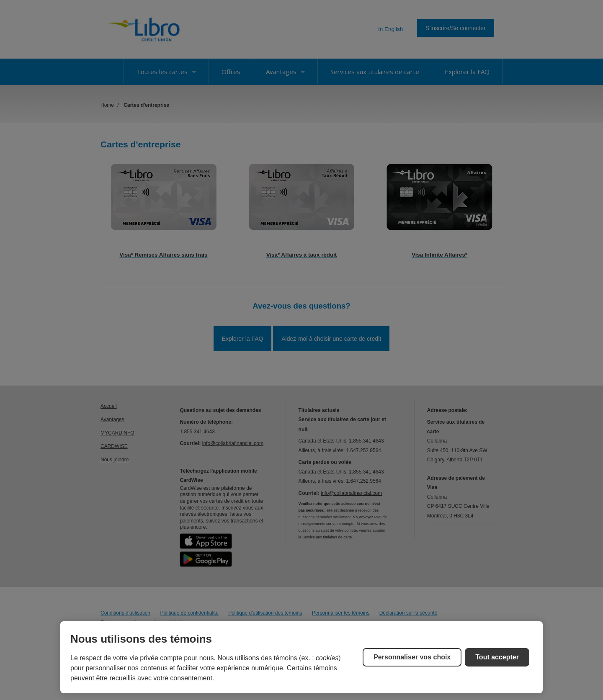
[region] (301, 657)
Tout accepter (497, 657)
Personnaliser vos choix (412, 657)
